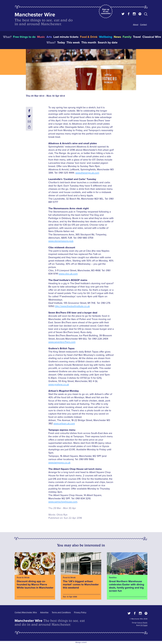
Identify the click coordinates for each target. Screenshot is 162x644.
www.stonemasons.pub (61, 241)
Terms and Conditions (61, 612)
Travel (137, 37)
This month (89, 43)
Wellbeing (106, 37)
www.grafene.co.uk (59, 385)
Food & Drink (89, 37)
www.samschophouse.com (63, 502)
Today (61, 43)
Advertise (44, 612)
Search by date (108, 43)
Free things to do (24, 37)
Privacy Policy (80, 612)
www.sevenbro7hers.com (62, 342)
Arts (49, 37)
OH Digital (144, 625)
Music (41, 37)
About (136, 25)
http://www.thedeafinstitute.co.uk (72, 306)
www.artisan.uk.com (64, 424)
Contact (143, 25)
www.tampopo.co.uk (59, 463)
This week (73, 43)
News (117, 37)
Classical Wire (152, 37)
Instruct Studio (142, 623)
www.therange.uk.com (87, 173)
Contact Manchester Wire (26, 612)
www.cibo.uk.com (68, 274)
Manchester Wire (35, 15)
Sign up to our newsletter (106, 11)
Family (127, 37)
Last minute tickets (66, 37)
